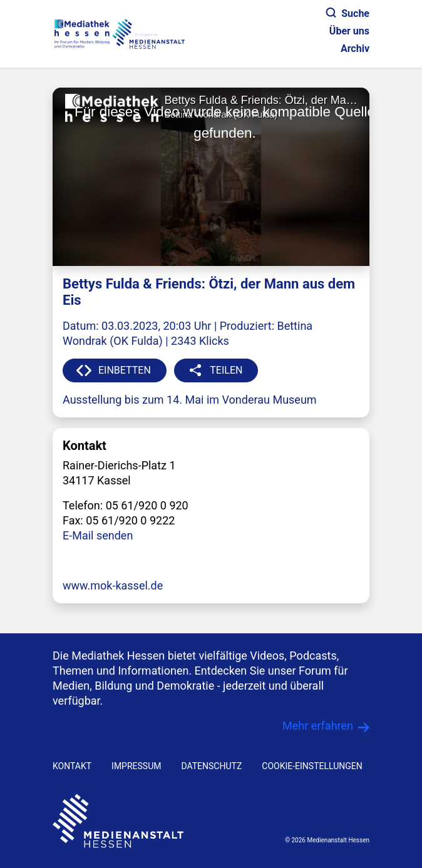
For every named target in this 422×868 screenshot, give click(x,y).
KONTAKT (72, 766)
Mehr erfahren (318, 726)
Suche (348, 13)
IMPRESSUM (136, 766)
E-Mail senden (98, 535)
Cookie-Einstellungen (312, 766)
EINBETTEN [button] (125, 370)
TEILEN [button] (226, 370)
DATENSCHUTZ (211, 766)
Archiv (355, 49)
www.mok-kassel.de (113, 585)
